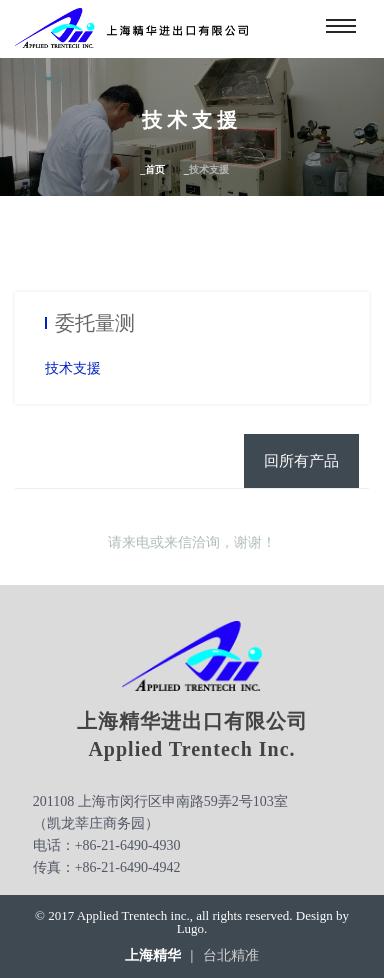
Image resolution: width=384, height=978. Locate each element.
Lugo (190, 928)
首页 (155, 169)
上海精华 (153, 956)
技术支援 (73, 368)
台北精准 (231, 956)
